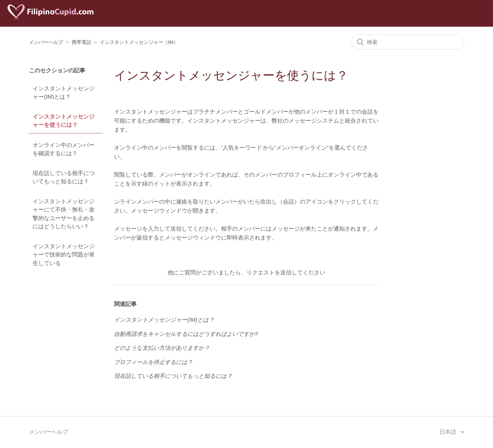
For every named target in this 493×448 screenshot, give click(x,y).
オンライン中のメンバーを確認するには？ (64, 149)
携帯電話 (81, 42)
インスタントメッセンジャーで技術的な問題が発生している (64, 255)
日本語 (449, 432)
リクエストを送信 (269, 272)
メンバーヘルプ (46, 42)
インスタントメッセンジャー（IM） (139, 42)
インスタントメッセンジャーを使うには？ (64, 121)
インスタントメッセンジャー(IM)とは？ (64, 93)
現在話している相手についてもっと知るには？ (64, 177)
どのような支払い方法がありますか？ (162, 348)
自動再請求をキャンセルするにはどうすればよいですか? (186, 334)
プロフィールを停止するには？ (153, 362)
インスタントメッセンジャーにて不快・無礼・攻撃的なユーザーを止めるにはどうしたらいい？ (64, 214)
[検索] (408, 42)
